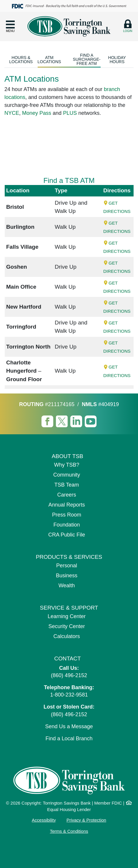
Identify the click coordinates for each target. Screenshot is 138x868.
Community (67, 475)
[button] (10, 26)
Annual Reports (66, 505)
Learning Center (67, 616)
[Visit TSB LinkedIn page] (77, 421)
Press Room (67, 515)
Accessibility (44, 820)
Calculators (66, 636)
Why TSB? (67, 465)
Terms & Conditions (69, 831)
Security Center (66, 626)
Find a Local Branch (69, 739)
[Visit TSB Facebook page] (48, 421)
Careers (66, 495)
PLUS (70, 113)
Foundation (66, 525)
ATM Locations (49, 60)
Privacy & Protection (86, 820)
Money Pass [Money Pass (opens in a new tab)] (37, 113)
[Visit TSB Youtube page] (91, 421)
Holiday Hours (117, 60)
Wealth (67, 586)
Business (67, 576)
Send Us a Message (69, 726)
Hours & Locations (21, 60)
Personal (67, 566)
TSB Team (67, 485)
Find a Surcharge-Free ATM (87, 59)
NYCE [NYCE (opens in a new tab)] (12, 113)
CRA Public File (67, 535)
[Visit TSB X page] (63, 421)
